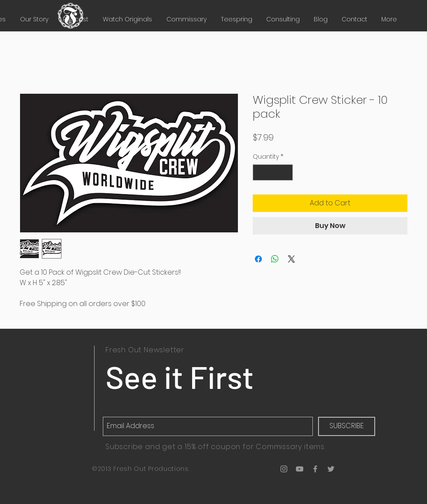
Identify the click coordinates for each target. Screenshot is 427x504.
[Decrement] (259, 172)
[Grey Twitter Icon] (331, 469)
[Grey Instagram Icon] (284, 469)
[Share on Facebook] (258, 259)
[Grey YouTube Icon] (300, 469)
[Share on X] (291, 259)
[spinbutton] (273, 172)
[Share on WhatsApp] (275, 259)
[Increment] (286, 172)
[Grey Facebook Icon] (315, 469)
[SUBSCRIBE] (347, 426)
